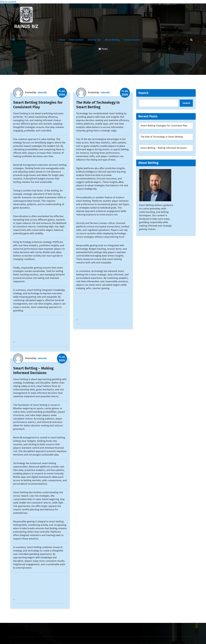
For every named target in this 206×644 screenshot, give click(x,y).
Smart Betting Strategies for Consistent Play (38, 105)
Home (62, 40)
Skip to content (8, 2)
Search (143, 93)
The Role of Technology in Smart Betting (98, 105)
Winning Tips (94, 40)
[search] (191, 40)
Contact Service (132, 40)
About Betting (112, 40)
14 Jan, (62, 93)
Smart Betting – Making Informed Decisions (33, 371)
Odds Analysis (76, 40)
